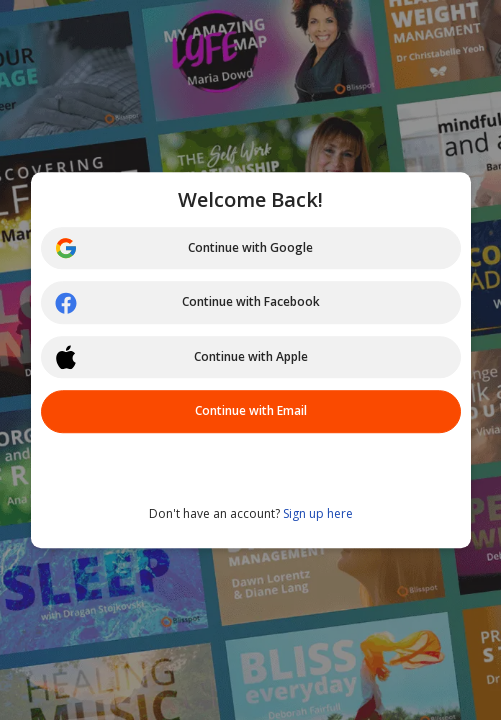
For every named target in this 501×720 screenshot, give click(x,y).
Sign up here (318, 513)
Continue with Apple (181, 357)
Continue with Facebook (187, 303)
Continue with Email (251, 410)
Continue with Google (184, 248)
